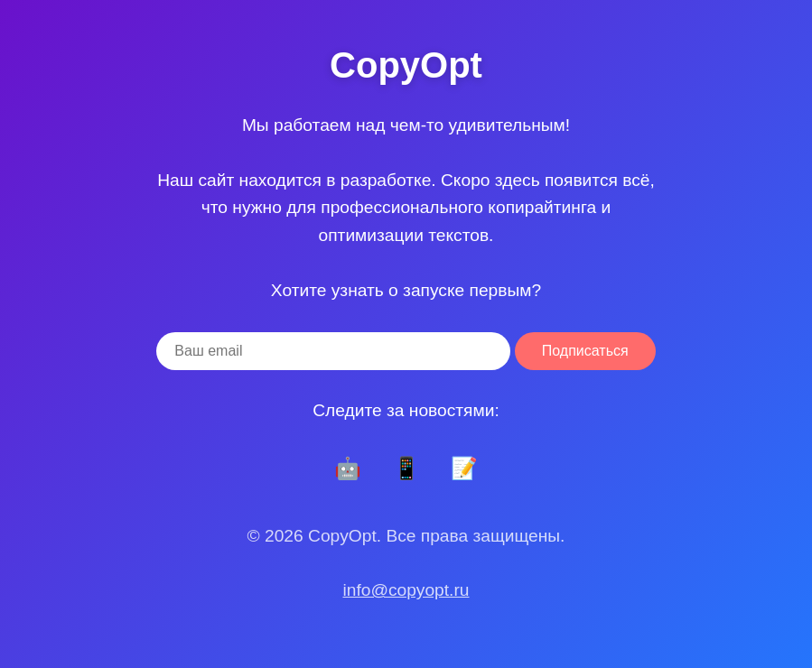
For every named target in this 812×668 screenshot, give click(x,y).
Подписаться (585, 351)
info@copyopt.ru (406, 590)
